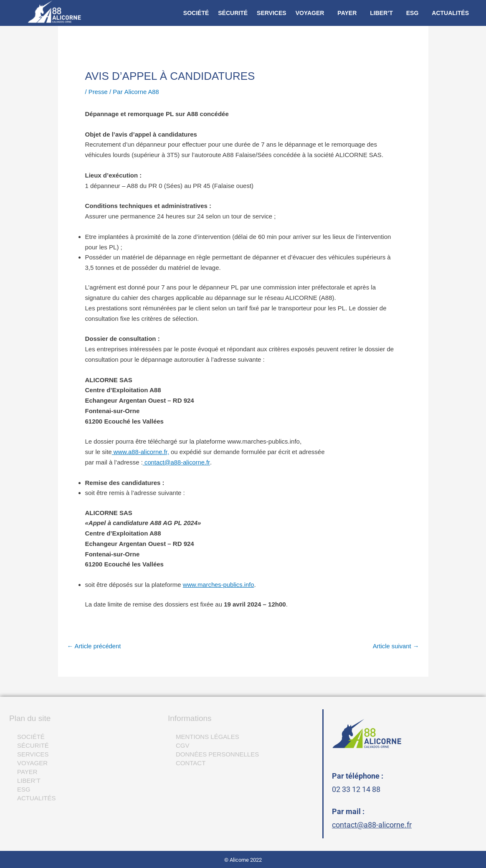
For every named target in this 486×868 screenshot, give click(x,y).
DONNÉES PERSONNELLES (217, 754)
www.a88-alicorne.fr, (141, 452)
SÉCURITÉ (233, 13)
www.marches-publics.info (219, 585)
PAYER (347, 13)
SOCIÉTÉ (196, 13)
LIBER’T (381, 13)
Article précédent (95, 646)
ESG (413, 13)
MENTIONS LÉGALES (208, 737)
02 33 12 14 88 (356, 789)
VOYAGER (310, 13)
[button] (312, 13)
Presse (98, 92)
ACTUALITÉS (450, 13)
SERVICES (272, 13)
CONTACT (191, 763)
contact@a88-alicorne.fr (372, 825)
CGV (183, 745)
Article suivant (396, 646)
